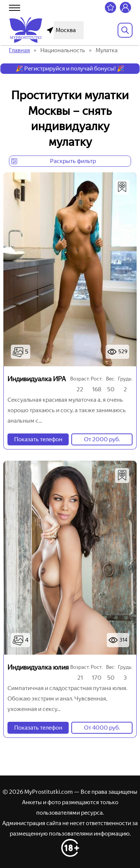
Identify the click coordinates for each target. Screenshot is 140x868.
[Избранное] (111, 7)
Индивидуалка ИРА (37, 379)
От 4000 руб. (102, 728)
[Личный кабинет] (125, 7)
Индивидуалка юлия (38, 667)
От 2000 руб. (102, 439)
